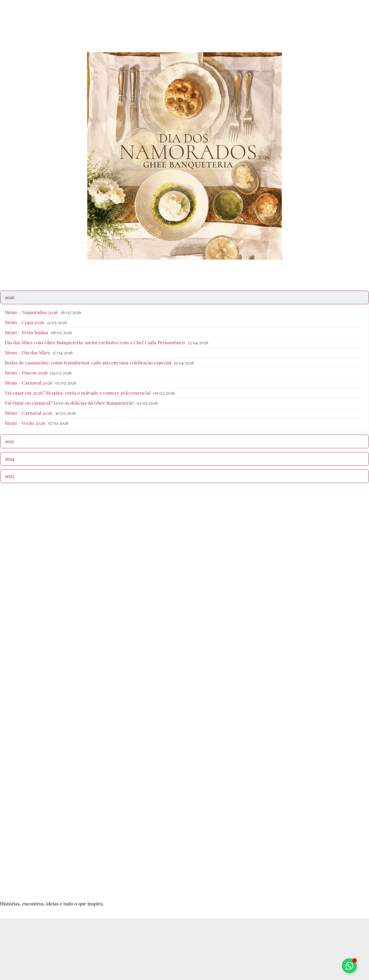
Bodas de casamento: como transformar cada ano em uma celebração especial (88, 362)
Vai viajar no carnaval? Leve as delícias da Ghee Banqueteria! (69, 403)
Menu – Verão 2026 (25, 423)
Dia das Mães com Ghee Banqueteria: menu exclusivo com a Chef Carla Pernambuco (95, 342)
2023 (9, 476)
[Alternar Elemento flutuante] (349, 966)
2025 (9, 441)
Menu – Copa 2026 (24, 322)
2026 (10, 297)
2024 (10, 459)
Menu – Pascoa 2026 (26, 372)
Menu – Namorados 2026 (31, 312)
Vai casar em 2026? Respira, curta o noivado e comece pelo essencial (78, 393)
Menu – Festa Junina (26, 332)
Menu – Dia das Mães (27, 352)
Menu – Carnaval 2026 (28, 383)
